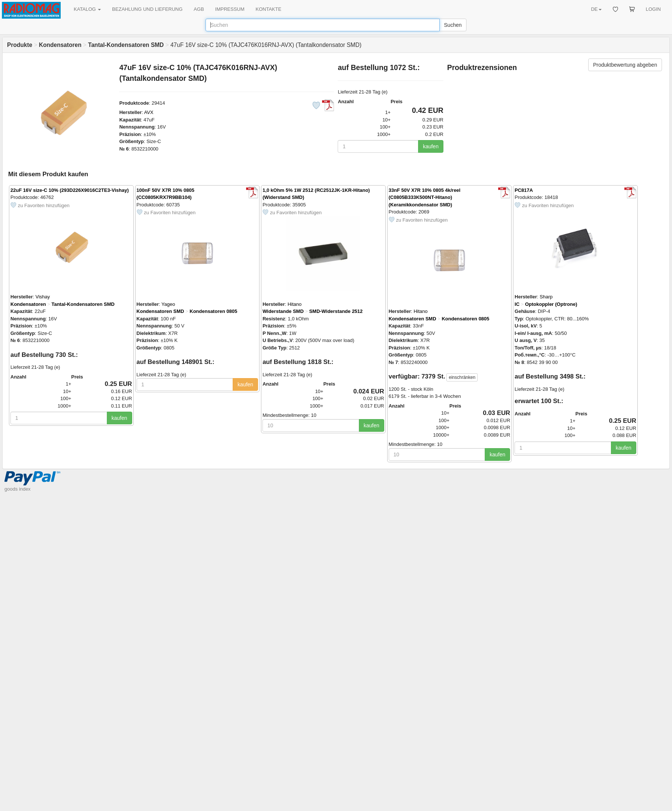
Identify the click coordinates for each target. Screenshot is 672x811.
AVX (149, 112)
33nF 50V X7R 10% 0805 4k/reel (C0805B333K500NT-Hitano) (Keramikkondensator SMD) (425, 197)
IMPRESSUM (230, 9)
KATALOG (87, 9)
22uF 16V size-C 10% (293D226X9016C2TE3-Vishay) (70, 190)
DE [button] (596, 9)
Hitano (294, 304)
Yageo (168, 304)
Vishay (43, 297)
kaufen (431, 146)
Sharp (546, 297)
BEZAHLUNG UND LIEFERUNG (147, 9)
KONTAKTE (269, 9)
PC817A (524, 190)
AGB (199, 9)
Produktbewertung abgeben (625, 65)
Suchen (453, 25)
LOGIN (653, 9)
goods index (17, 489)
